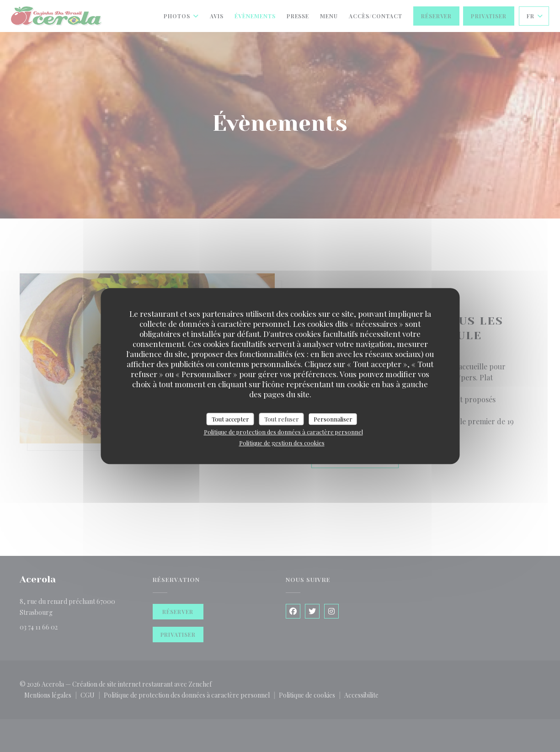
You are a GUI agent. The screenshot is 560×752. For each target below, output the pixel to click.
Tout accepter (230, 419)
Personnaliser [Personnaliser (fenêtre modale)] (333, 419)
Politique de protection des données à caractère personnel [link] (283, 432)
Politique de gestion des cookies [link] (282, 443)
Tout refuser (282, 419)
